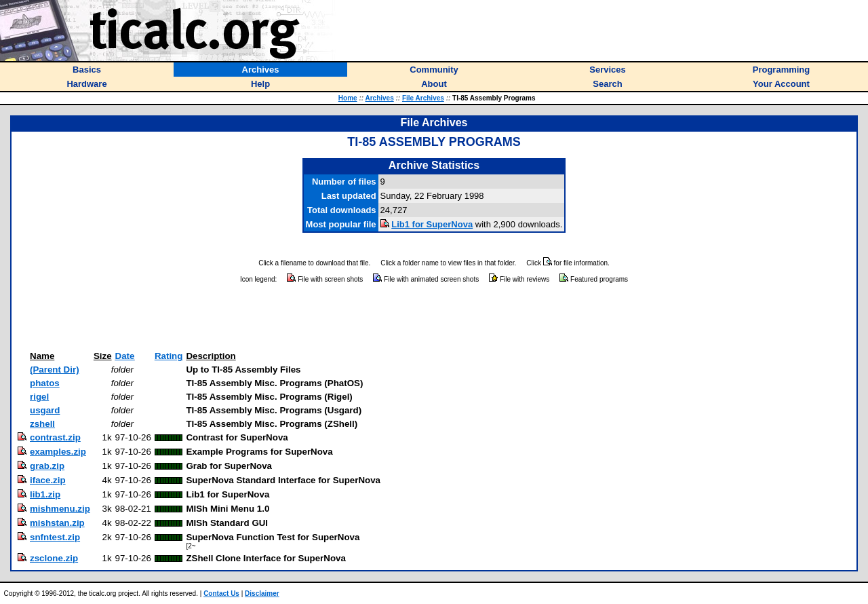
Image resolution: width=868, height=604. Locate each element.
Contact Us (221, 593)
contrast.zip (55, 437)
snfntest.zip (55, 537)
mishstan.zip (57, 523)
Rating (169, 356)
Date (125, 356)
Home (348, 98)
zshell (42, 424)
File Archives (423, 98)
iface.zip (48, 480)
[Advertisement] (434, 318)
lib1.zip (45, 494)
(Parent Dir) (55, 370)
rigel (39, 397)
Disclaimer (262, 593)
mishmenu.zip (60, 509)
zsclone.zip (54, 558)
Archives (379, 98)
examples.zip (58, 452)
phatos (45, 383)
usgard (45, 410)
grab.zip (47, 466)
